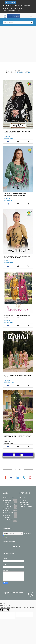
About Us (22, 498)
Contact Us (17, 5)
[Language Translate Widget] (13, 534)
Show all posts (24, 73)
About (10, 5)
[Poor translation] (7, 610)
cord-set (8, 515)
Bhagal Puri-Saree (11, 504)
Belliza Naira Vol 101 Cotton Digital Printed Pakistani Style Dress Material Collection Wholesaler (18, 436)
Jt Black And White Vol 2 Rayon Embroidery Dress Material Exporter (17, 132)
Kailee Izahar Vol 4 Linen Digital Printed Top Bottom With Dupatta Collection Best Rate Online (18, 375)
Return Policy (18, 8)
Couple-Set (9, 506)
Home (5, 5)
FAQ (19, 11)
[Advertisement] (18, 44)
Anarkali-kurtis (10, 498)
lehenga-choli (9, 519)
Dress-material (6, 510)
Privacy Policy (25, 5)
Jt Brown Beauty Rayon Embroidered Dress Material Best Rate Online (17, 257)
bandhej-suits (9, 513)
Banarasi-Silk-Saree (7, 501)
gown (7, 517)
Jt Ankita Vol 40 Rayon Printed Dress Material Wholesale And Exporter (15, 194)
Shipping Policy (8, 8)
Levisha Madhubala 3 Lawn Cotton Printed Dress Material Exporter (17, 316)
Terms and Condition (10, 11)
